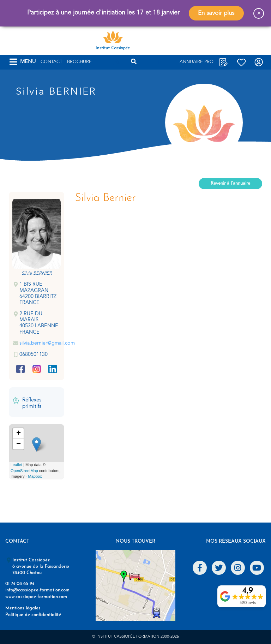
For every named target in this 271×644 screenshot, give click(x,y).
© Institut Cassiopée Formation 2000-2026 (135, 637)
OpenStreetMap (24, 471)
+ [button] (19, 434)
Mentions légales (23, 608)
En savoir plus (216, 13)
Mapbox (35, 476)
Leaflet (16, 465)
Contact (51, 62)
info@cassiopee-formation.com (37, 590)
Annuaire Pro (197, 62)
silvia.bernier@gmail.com (47, 343)
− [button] (19, 444)
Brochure (79, 62)
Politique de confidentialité (33, 615)
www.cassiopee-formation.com (36, 597)
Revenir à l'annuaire (230, 183)
